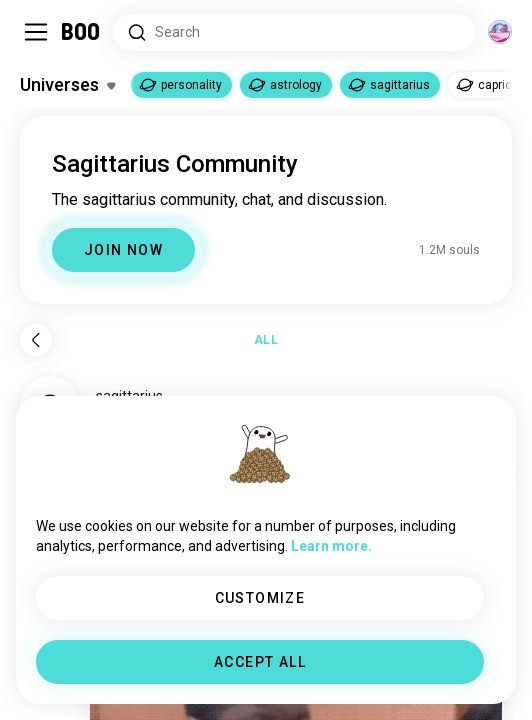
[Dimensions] (500, 32)
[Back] (36, 340)
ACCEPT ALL (260, 662)
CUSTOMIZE (260, 598)
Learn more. (331, 546)
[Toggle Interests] (67, 85)
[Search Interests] (294, 32)
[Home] (81, 32)
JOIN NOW (123, 250)
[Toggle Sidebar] (36, 32)
